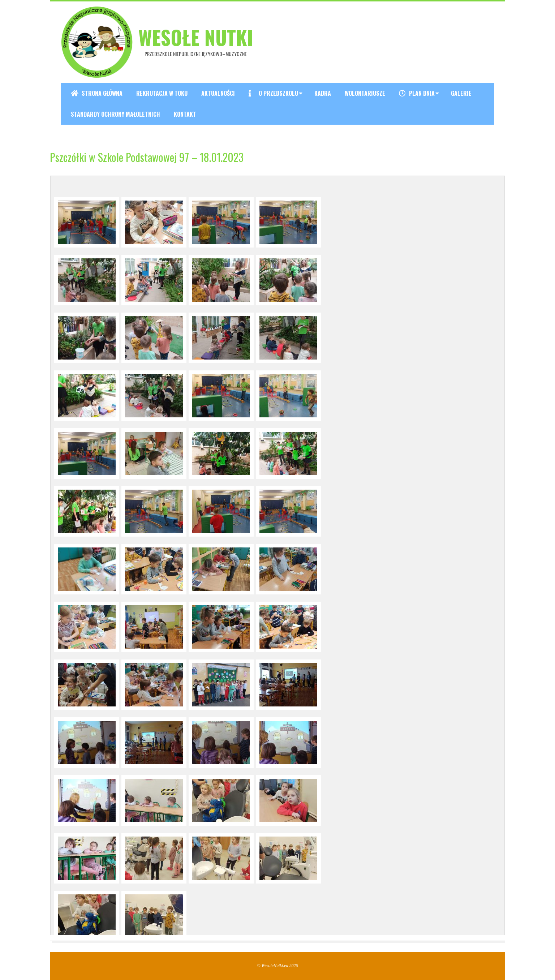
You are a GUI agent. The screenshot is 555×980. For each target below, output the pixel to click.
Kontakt (185, 114)
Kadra (323, 93)
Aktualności (218, 93)
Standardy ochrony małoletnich (115, 114)
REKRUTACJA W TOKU (162, 93)
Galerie (461, 93)
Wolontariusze (365, 93)
